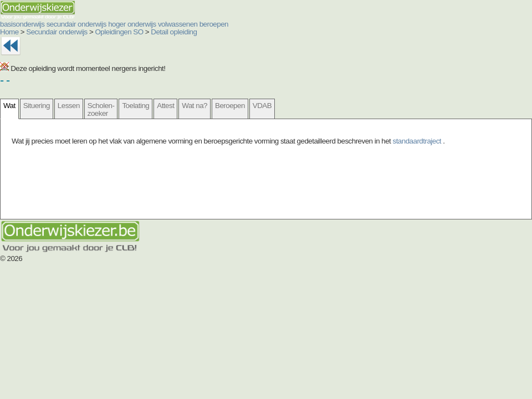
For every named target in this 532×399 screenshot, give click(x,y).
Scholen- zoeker (101, 109)
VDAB (262, 106)
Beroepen (230, 106)
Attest (165, 106)
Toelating (135, 106)
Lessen (69, 106)
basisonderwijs (22, 24)
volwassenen (178, 24)
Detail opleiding (174, 32)
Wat (9, 106)
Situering (37, 106)
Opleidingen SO (119, 32)
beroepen (214, 24)
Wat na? (195, 106)
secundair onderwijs (76, 24)
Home (9, 32)
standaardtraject (418, 141)
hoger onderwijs (132, 24)
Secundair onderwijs (57, 32)
